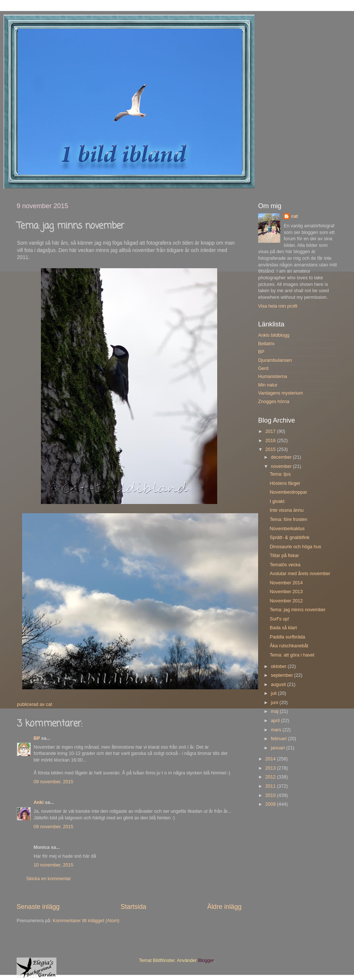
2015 (271, 449)
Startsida (133, 907)
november (282, 466)
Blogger (206, 960)
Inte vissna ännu (287, 510)
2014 (271, 759)
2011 (271, 786)
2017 (271, 431)
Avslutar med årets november (300, 574)
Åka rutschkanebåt (289, 646)
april (276, 721)
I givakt (277, 501)
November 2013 (286, 592)
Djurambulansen (275, 360)
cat (294, 216)
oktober (280, 666)
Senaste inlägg (38, 907)
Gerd (263, 368)
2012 (271, 777)
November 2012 (286, 601)
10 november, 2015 (53, 865)
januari (279, 748)
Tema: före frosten (288, 519)
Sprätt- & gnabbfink (289, 538)
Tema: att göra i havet (292, 655)
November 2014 (286, 583)
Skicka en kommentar (48, 879)
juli (275, 693)
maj (275, 711)
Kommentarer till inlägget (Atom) (86, 921)
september (283, 675)
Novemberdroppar (288, 492)
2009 (271, 804)
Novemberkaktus (287, 529)
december (282, 457)
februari (280, 739)
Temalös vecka (285, 565)
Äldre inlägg (224, 907)
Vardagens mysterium (281, 393)
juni (275, 703)
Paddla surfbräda (287, 637)
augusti (279, 685)
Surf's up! (279, 619)
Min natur (268, 385)
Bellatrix (266, 344)
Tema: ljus (280, 474)
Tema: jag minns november (297, 610)
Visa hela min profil (278, 306)
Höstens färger (285, 483)
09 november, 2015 (53, 782)
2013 (271, 768)
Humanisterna (273, 377)
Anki (39, 802)
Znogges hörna (274, 402)
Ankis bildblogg (274, 335)
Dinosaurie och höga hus (295, 547)
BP (37, 738)
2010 (271, 795)
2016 (271, 441)
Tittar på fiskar (284, 556)
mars (277, 730)
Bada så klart (283, 628)
